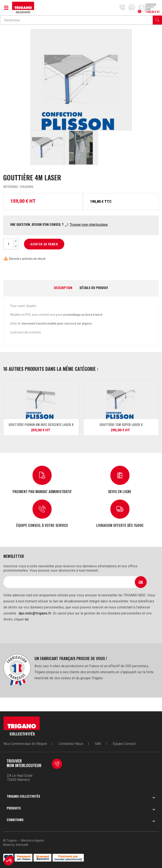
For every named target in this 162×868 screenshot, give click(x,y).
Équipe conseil (124, 744)
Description (63, 288)
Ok (141, 582)
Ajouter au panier (44, 244)
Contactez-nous (71, 744)
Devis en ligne (120, 491)
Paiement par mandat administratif (42, 491)
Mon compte (132, 7)
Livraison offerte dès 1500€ (120, 525)
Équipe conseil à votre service (42, 525)
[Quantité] (8, 244)
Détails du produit (94, 288)
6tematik (22, 845)
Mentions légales (32, 840)
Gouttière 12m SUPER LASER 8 (121, 424)
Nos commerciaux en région (25, 744)
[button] (9, 861)
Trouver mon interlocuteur (89, 225)
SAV (98, 744)
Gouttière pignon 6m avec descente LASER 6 (41, 424)
